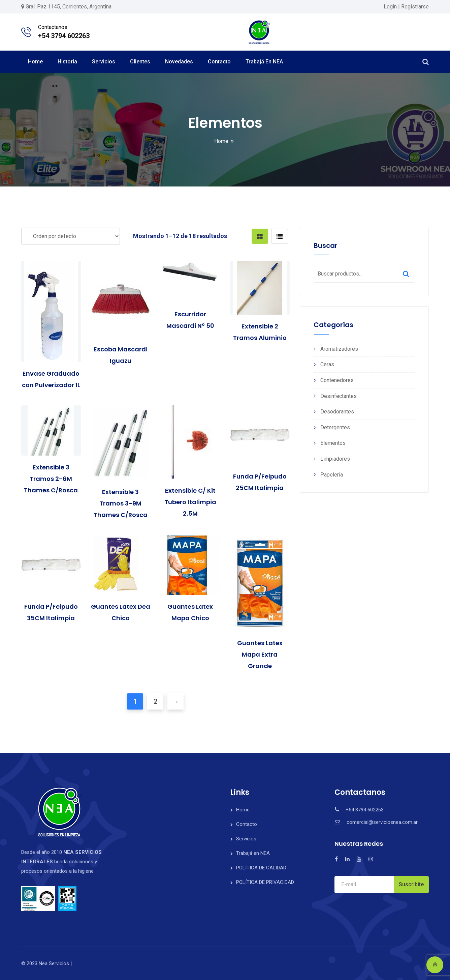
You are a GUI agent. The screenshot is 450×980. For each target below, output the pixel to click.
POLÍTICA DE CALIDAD (261, 868)
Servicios (104, 62)
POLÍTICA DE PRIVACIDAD (265, 882)
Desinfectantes (339, 396)
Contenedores (337, 380)
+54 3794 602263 (64, 36)
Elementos (333, 443)
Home (35, 62)
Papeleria (332, 475)
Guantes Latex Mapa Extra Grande (260, 654)
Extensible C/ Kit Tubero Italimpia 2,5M (190, 502)
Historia (67, 62)
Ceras (327, 364)
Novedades (179, 62)
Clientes (140, 62)
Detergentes (335, 427)
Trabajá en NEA (264, 62)
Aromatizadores (339, 349)
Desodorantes (337, 412)
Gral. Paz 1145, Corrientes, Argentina (69, 7)
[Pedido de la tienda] (71, 236)
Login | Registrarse (406, 7)
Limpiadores (335, 459)
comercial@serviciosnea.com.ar (382, 822)
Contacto (219, 62)
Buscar (406, 274)
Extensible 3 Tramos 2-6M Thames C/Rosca (51, 479)
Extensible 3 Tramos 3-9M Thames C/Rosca (121, 503)
